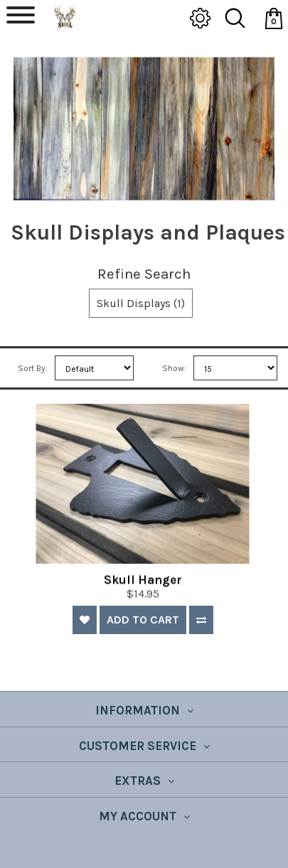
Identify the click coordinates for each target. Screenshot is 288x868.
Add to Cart (143, 620)
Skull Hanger (143, 589)
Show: (174, 368)
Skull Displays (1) (141, 303)
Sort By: (33, 368)
